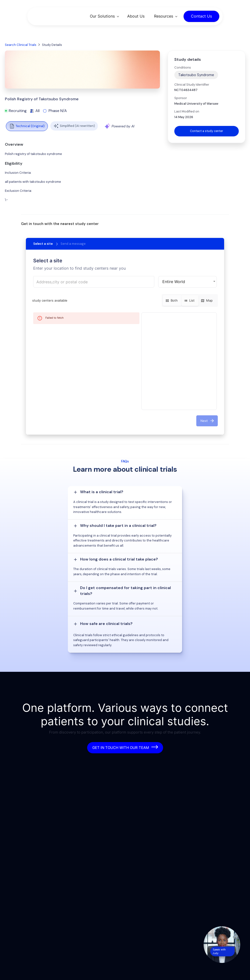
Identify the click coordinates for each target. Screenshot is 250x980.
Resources (164, 16)
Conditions (183, 67)
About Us (136, 16)
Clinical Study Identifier (192, 85)
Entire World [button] (174, 282)
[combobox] (94, 282)
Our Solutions (102, 16)
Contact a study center (207, 131)
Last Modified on (187, 111)
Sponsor (181, 98)
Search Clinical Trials (21, 45)
